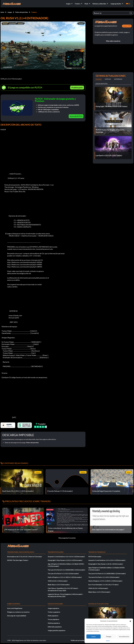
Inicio (2, 12)
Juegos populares (53, 608)
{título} (108, 641)
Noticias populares (54, 623)
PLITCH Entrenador (95, 557)
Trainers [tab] (98, 79)
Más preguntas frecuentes (67, 538)
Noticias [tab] (108, 79)
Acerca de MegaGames (15, 608)
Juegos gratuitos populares (57, 630)
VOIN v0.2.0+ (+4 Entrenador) (58, 581)
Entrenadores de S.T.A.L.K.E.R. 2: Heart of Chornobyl (24, 557)
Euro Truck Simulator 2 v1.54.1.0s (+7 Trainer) (103, 585)
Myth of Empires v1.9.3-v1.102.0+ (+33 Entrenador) (65, 577)
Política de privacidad (78, 640)
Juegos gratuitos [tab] (101, 84)
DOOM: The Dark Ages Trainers (18, 560)
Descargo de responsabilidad (17, 616)
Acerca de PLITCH (76, 116)
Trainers (34, 12)
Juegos (10, 12)
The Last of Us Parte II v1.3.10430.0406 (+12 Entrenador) (66, 570)
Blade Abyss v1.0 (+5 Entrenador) (59, 585)
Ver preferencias (124, 637)
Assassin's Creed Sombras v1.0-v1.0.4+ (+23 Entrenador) (66, 557)
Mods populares (53, 616)
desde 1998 (127, 26)
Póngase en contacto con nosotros (18, 612)
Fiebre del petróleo (22, 12)
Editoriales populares (55, 627)
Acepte (94, 637)
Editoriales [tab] (118, 79)
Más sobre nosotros (113, 41)
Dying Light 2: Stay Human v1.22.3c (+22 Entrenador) (65, 560)
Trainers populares (54, 612)
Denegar (109, 637)
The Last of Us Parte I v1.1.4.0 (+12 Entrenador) (63, 573)
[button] (130, 621)
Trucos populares (53, 619)
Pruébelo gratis (77, 88)
